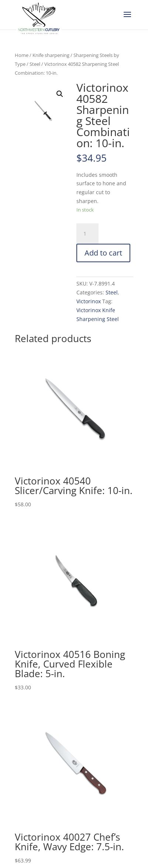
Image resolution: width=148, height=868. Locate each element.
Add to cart (103, 253)
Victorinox (89, 301)
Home (22, 55)
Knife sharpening (51, 55)
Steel (35, 64)
